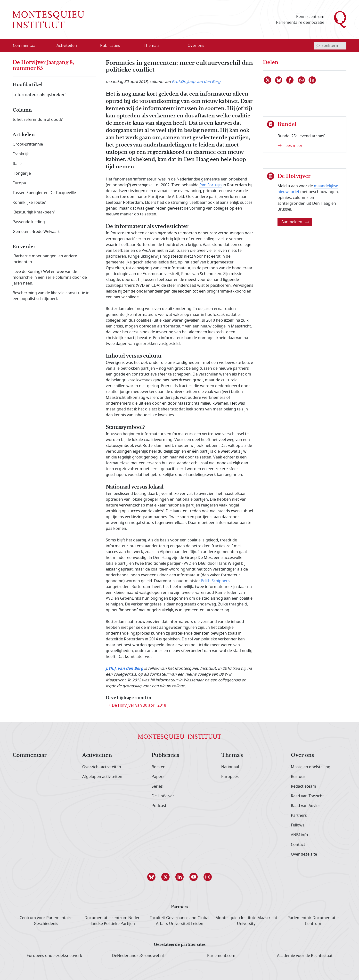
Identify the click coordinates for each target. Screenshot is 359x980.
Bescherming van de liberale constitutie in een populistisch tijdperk (51, 296)
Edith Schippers (215, 581)
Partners (299, 816)
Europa (19, 183)
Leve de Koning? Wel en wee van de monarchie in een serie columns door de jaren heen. (50, 278)
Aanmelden (295, 222)
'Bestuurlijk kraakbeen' (34, 212)
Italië (17, 164)
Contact (298, 845)
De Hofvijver (163, 796)
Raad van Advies (306, 806)
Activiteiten (97, 755)
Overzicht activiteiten (102, 767)
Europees (230, 777)
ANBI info (299, 835)
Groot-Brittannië (28, 144)
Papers (158, 777)
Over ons (302, 755)
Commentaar (30, 755)
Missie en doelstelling (311, 767)
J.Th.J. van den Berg (124, 668)
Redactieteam (303, 786)
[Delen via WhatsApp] (302, 80)
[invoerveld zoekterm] (330, 46)
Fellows (298, 825)
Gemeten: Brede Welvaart (36, 232)
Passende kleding (29, 222)
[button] (151, 877)
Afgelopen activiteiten (102, 777)
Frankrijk (21, 154)
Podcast (159, 806)
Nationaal (230, 767)
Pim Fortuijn (211, 185)
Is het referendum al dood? (38, 120)
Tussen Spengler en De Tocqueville (44, 193)
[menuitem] (28, 46)
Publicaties (165, 755)
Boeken (159, 767)
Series (157, 786)
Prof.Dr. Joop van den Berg (196, 82)
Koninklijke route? (29, 203)
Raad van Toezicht (307, 796)
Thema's (232, 755)
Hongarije (22, 173)
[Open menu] (82, 46)
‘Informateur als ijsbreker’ (39, 95)
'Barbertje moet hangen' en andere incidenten (45, 259)
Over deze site (304, 854)
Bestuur (298, 777)
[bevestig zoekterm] (318, 46)
